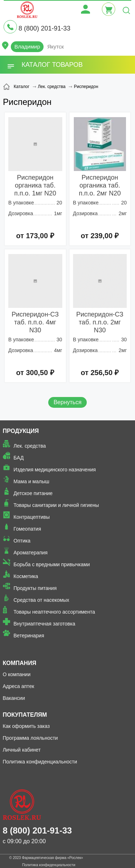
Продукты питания (35, 588)
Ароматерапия (31, 553)
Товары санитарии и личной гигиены (56, 505)
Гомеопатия (28, 529)
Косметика (26, 576)
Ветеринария (29, 636)
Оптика (22, 541)
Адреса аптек (19, 686)
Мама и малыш (32, 481)
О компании (17, 674)
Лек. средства (30, 446)
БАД (19, 458)
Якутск (55, 47)
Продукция (21, 431)
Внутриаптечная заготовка (45, 624)
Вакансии (14, 698)
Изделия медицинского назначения (55, 470)
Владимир (27, 47)
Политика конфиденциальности (40, 762)
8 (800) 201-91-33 (44, 28)
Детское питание (33, 493)
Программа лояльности (30, 738)
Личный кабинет (22, 750)
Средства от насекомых (42, 600)
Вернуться (68, 402)
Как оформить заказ (26, 726)
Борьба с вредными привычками (52, 564)
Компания (20, 663)
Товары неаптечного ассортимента (54, 612)
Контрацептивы (32, 517)
